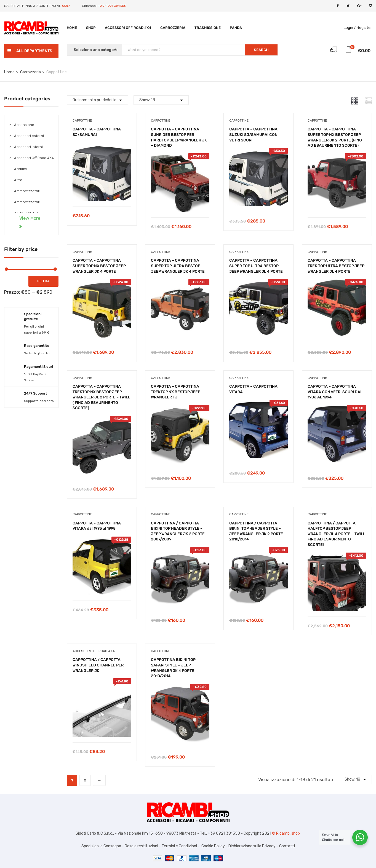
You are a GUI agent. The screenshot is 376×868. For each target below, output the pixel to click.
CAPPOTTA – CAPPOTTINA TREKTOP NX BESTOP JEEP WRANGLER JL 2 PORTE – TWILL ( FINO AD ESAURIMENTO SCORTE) (101, 397)
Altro (18, 180)
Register (364, 28)
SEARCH (261, 50)
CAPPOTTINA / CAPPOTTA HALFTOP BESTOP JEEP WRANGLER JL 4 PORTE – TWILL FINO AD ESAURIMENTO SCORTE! (336, 534)
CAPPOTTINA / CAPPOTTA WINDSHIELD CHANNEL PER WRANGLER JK (98, 665)
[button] (348, 50)
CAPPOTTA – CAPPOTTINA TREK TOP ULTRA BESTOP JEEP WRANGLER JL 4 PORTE (336, 266)
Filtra (43, 281)
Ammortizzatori (27, 191)
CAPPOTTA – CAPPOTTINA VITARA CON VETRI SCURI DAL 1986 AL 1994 (335, 392)
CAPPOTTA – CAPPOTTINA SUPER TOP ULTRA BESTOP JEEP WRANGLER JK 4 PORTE (178, 266)
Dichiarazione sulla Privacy (252, 846)
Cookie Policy (213, 846)
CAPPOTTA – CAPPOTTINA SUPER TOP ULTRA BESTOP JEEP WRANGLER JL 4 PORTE (256, 266)
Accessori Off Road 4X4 (128, 28)
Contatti (287, 846)
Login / (350, 28)
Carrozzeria (173, 28)
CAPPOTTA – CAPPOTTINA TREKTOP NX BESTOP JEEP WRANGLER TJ (175, 392)
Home (72, 28)
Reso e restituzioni (141, 846)
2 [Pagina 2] (85, 780)
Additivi (20, 169)
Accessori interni (28, 147)
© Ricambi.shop (286, 833)
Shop (91, 28)
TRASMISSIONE (208, 28)
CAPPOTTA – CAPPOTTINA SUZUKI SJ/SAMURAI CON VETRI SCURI (253, 135)
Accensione (24, 125)
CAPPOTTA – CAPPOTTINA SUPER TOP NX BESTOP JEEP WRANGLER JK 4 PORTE (99, 266)
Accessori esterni (29, 136)
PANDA (236, 28)
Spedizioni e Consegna (101, 846)
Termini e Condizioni (179, 846)
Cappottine (82, 120)
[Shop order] (97, 100)
